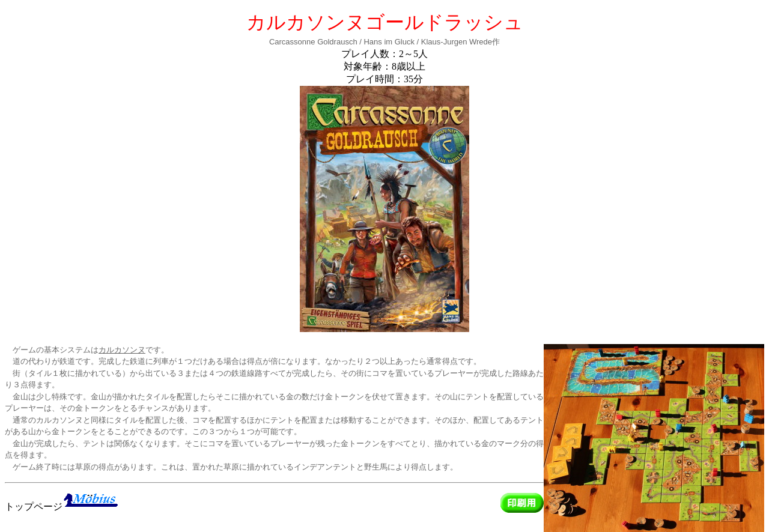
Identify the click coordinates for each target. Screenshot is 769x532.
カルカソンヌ (122, 350)
